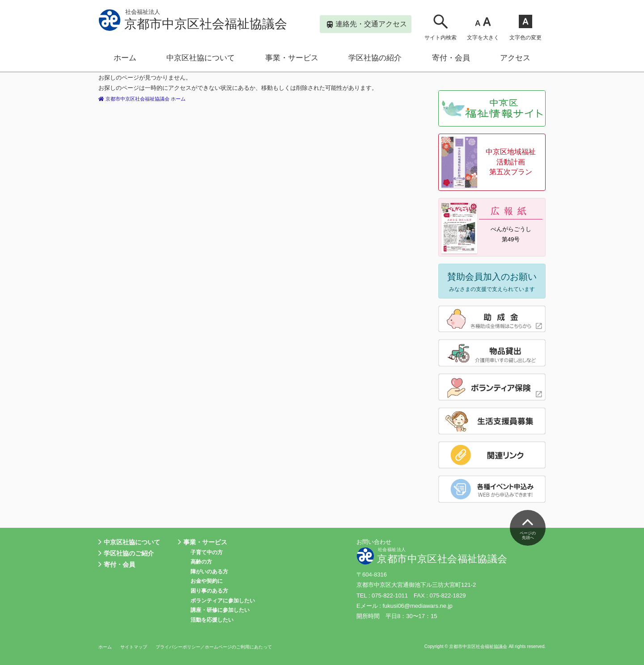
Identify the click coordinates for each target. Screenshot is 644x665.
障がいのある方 (209, 572)
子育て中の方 (207, 552)
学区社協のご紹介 (126, 553)
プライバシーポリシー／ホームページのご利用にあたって (224, 647)
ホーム (125, 58)
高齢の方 (201, 562)
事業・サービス (292, 58)
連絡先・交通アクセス (367, 25)
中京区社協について (201, 58)
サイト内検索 (441, 27)
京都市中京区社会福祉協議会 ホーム (150, 99)
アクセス (515, 58)
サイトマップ (136, 647)
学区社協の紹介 (375, 58)
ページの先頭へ (528, 527)
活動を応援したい (212, 620)
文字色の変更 (525, 27)
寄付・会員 (451, 58)
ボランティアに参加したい (223, 601)
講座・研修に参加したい (220, 610)
